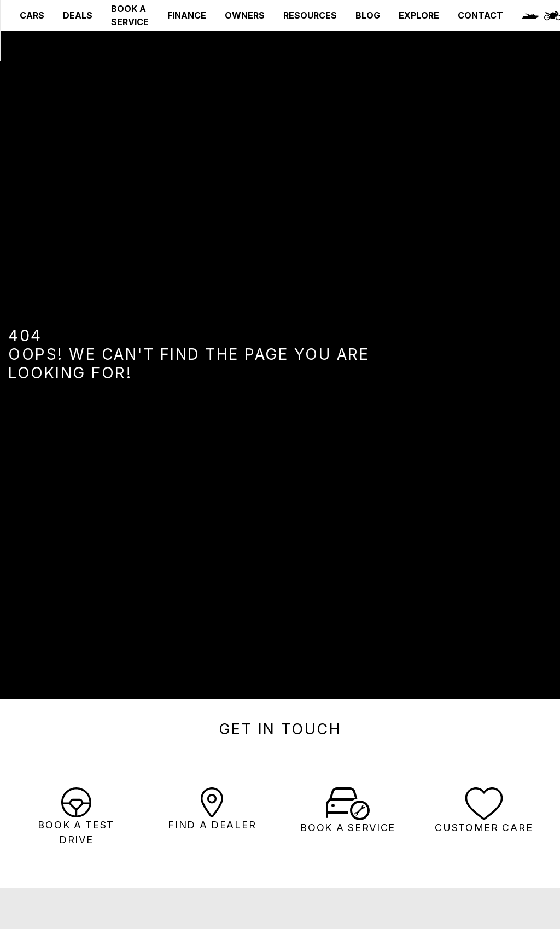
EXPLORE (419, 15)
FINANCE (187, 15)
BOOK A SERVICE (130, 15)
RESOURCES (310, 15)
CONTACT (480, 15)
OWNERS (245, 15)
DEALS (78, 15)
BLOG (368, 15)
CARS (32, 15)
